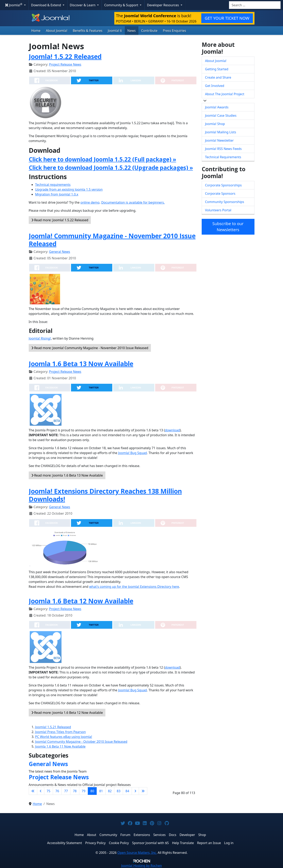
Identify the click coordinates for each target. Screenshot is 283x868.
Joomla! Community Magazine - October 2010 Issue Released (81, 742)
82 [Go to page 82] (110, 791)
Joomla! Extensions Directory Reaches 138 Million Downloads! (105, 495)
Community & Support (122, 5)
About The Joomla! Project (225, 94)
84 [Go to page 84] (127, 791)
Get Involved (215, 86)
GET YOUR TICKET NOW (227, 18)
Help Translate (183, 843)
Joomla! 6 (115, 31)
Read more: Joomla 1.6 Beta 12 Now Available (67, 713)
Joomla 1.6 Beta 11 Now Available (60, 746)
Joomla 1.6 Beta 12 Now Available (81, 601)
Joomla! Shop (215, 124)
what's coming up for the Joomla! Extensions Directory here (134, 587)
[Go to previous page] (41, 791)
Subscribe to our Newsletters (228, 227)
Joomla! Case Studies (221, 115)
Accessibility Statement (65, 843)
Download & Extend (47, 5)
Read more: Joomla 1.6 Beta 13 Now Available (67, 475)
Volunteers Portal (218, 210)
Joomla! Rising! (40, 338)
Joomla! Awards (217, 107)
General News (59, 252)
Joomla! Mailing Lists (221, 132)
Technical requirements (53, 185)
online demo (90, 202)
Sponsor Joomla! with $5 (150, 843)
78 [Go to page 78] (75, 791)
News (132, 31)
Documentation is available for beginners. (133, 202)
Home (36, 31)
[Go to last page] (143, 791)
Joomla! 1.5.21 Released (53, 727)
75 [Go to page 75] (49, 791)
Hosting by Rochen (141, 866)
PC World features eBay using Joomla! (64, 737)
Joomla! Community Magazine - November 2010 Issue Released (112, 240)
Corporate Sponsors (220, 193)
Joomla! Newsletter (219, 140)
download (172, 430)
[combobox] (255, 5)
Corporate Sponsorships (223, 185)
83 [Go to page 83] (119, 791)
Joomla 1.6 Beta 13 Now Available (81, 364)
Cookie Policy (119, 843)
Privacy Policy (95, 843)
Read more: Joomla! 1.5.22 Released (60, 220)
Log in (229, 843)
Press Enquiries (174, 31)
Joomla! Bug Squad (132, 453)
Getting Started (217, 69)
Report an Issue (209, 843)
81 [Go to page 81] (101, 791)
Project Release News (65, 64)
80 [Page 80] (92, 791)
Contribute (149, 31)
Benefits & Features (88, 31)
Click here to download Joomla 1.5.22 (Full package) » (102, 159)
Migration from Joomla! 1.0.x (57, 194)
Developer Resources (163, 5)
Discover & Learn (83, 5)
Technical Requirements (223, 157)
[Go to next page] (135, 791)
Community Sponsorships (225, 202)
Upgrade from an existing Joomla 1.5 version (69, 189)
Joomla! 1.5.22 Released (65, 56)
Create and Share (218, 77)
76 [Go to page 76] (57, 791)
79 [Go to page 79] (84, 791)
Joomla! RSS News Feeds (223, 149)
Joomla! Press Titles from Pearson (61, 732)
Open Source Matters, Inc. (137, 853)
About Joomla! (57, 31)
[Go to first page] (33, 791)
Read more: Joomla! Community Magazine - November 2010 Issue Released (90, 348)
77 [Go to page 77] (66, 791)
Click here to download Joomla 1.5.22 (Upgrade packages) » (111, 168)
